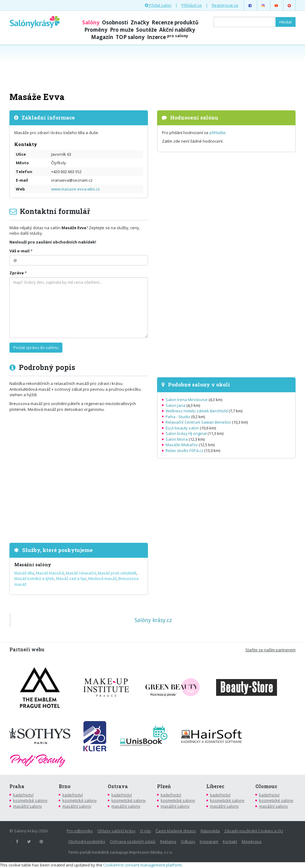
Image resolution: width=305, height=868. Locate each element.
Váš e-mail (19, 251)
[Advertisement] (152, 68)
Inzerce (168, 37)
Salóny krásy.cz (153, 620)
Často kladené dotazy (176, 831)
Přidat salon (158, 5)
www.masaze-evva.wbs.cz (75, 189)
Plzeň (164, 786)
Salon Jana (175, 405)
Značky (140, 22)
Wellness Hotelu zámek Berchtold (197, 411)
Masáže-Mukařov (182, 445)
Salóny (91, 22)
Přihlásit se (192, 5)
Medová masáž (102, 578)
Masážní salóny (33, 565)
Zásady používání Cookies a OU (254, 831)
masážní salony (28, 806)
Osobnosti (115, 22)
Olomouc (266, 786)
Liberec (215, 786)
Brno (65, 786)
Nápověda (210, 831)
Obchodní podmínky (87, 841)
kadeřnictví (23, 795)
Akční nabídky (177, 30)
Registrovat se (225, 5)
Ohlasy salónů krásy (116, 831)
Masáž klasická (50, 573)
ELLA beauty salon (182, 428)
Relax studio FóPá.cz (184, 450)
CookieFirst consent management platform (142, 865)
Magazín (102, 37)
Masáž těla (24, 573)
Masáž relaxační (81, 573)
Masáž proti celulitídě (117, 573)
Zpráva (17, 273)
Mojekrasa (252, 841)
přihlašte (217, 133)
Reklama (168, 841)
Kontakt (230, 841)
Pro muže (122, 30)
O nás (145, 831)
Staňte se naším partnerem (270, 650)
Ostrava (118, 786)
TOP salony (130, 37)
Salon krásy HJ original (186, 433)
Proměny (96, 30)
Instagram (209, 841)
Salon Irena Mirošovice (187, 400)
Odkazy (188, 841)
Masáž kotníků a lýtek (34, 578)
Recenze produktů (175, 22)
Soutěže (146, 30)
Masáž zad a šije (71, 578)
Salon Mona (177, 439)
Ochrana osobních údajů (133, 841)
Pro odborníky (80, 831)
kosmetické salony (30, 800)
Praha (17, 786)
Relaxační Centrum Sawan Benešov (198, 422)
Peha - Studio (178, 417)
